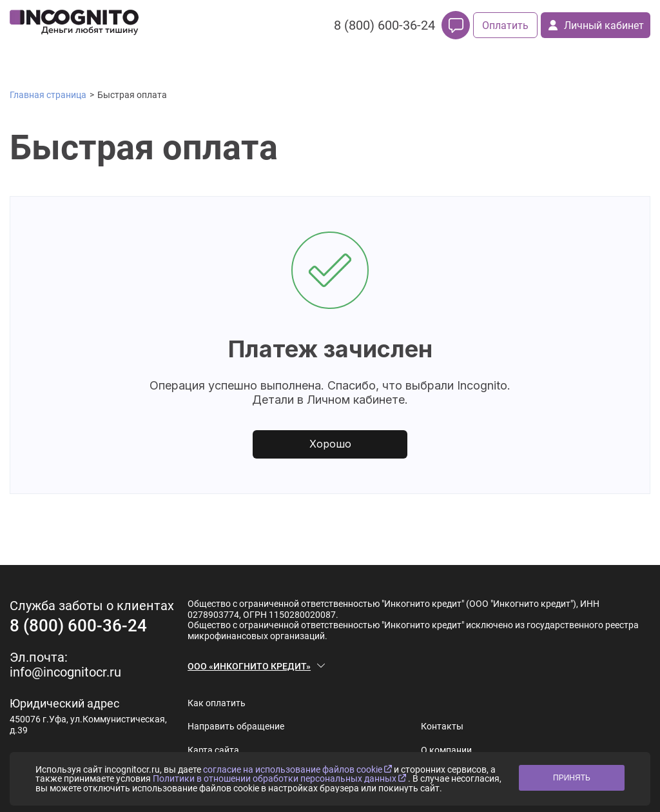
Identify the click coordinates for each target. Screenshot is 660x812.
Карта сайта (213, 750)
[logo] (74, 25)
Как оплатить (217, 703)
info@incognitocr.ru (65, 672)
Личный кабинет (596, 25)
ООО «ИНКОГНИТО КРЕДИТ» (249, 666)
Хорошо (330, 444)
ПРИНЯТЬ (572, 778)
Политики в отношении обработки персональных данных (280, 778)
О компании (446, 750)
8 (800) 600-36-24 (384, 25)
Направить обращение (236, 726)
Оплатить (505, 25)
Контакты (442, 726)
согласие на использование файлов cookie (298, 769)
